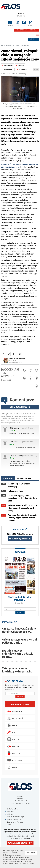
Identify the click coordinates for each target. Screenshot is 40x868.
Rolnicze (13, 746)
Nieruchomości (15, 718)
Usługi (12, 732)
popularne (8, 478)
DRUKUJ (36, 70)
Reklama (10, 814)
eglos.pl (21, 14)
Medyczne (13, 739)
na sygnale (22, 69)
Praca (12, 725)
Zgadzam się (32, 852)
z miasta (20, 65)
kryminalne (26, 46)
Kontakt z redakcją (13, 809)
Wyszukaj (33, 39)
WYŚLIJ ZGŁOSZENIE (18, 843)
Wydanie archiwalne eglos (16, 817)
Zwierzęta (13, 753)
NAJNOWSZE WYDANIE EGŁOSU (26, 30)
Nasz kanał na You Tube (15, 822)
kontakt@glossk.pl (20, 539)
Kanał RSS (10, 825)
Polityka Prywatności (14, 820)
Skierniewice (8, 69)
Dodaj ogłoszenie (20, 704)
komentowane (24, 478)
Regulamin (10, 812)
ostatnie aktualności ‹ (15, 362)
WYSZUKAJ (20, 612)
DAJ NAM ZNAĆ (20, 530)
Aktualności (16, 46)
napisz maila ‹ (13, 361)
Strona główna (6, 46)
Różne (12, 767)
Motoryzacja (14, 711)
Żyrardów (21, 16)
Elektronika (14, 760)
